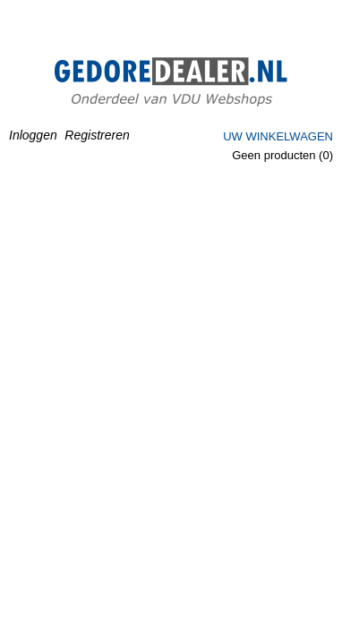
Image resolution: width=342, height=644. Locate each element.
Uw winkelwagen (278, 136)
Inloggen (33, 135)
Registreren (97, 135)
